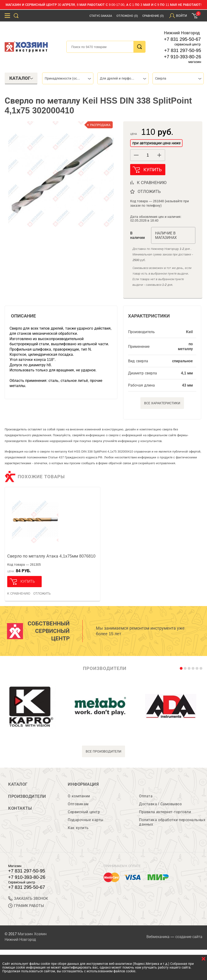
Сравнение (153, 16)
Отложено (127, 16)
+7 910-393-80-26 (183, 57)
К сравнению (19, 595)
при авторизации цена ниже (156, 143)
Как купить (78, 830)
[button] (159, 155)
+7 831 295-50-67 (182, 39)
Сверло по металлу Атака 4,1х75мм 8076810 (51, 558)
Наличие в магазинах (166, 237)
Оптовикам (78, 806)
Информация (83, 786)
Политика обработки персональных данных (172, 824)
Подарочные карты (85, 822)
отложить (149, 193)
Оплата (146, 798)
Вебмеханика (158, 939)
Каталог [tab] (21, 78)
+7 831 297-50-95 (183, 50)
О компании (79, 798)
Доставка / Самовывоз (160, 806)
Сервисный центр (84, 814)
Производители (27, 799)
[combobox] (68, 78)
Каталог (18, 786)
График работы (26, 908)
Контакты (20, 812)
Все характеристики (162, 405)
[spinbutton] (148, 155)
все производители (103, 753)
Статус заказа (101, 16)
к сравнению (152, 184)
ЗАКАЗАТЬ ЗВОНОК (28, 901)
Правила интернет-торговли (165, 814)
